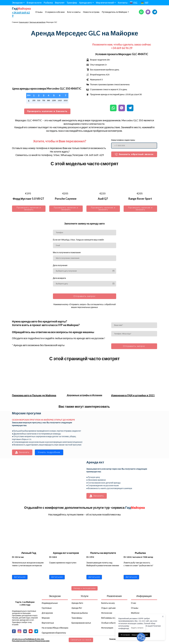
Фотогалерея (107, 628)
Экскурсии (17, 3)
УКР (146, 3)
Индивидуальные (50, 603)
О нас (134, 603)
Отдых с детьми (108, 608)
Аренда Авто (77, 603)
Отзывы (39, 12)
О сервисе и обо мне (55, 12)
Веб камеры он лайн (110, 618)
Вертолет (60, 3)
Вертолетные (48, 623)
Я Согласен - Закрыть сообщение (134, 635)
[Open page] (131, 3)
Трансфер (72, 3)
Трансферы (77, 618)
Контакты (123, 3)
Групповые (47, 608)
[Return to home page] (22, 8)
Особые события (109, 623)
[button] (141, 12)
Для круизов (47, 613)
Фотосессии (107, 613)
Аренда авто (85, 3)
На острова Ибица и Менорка (55, 628)
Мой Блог (135, 613)
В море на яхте (34, 3)
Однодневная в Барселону (54, 633)
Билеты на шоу (108, 603)
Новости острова (91, 12)
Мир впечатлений (105, 3)
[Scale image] (122, 433)
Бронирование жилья (81, 623)
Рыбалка (48, 3)
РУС (135, 3)
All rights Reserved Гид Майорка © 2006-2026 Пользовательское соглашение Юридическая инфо (31, 640)
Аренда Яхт (77, 608)
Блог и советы (74, 12)
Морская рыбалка (80, 613)
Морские (46, 618)
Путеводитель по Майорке (114, 12)
